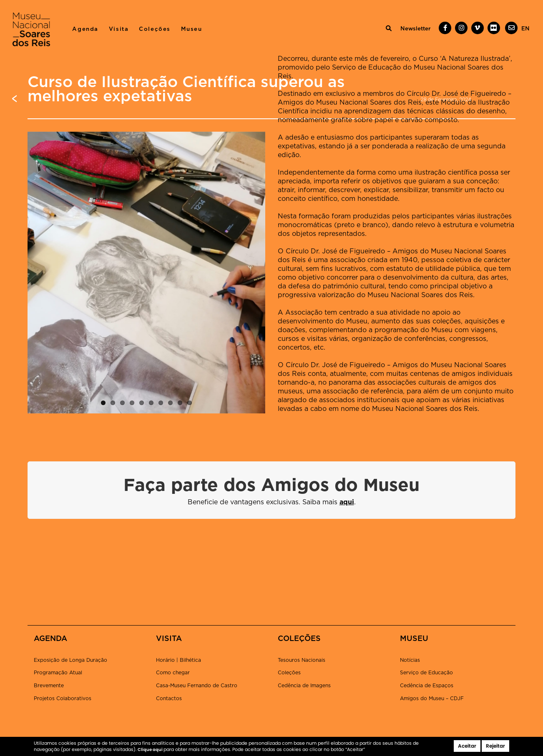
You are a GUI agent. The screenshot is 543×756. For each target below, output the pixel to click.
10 (190, 403)
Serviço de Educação (426, 673)
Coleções (155, 29)
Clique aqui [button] (151, 750)
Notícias (410, 660)
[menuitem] (525, 29)
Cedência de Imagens (304, 686)
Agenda (85, 29)
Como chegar (173, 673)
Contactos (169, 698)
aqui (347, 502)
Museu (192, 29)
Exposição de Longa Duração (70, 660)
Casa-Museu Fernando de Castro (197, 686)
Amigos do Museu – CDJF (432, 698)
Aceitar (467, 746)
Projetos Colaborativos (63, 698)
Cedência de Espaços (427, 686)
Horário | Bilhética (178, 660)
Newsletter (415, 29)
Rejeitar (495, 746)
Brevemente (49, 686)
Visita (119, 29)
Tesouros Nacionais (302, 660)
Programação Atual (58, 673)
